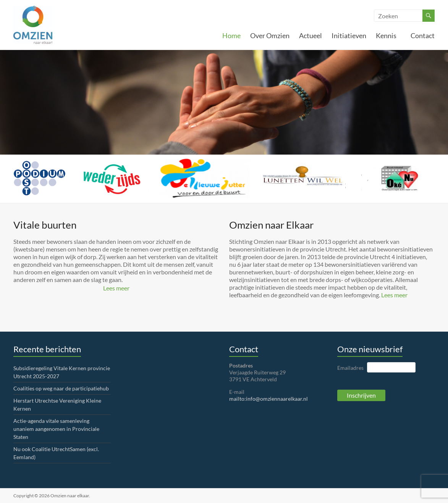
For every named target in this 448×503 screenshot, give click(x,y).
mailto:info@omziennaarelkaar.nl (268, 399)
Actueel (311, 35)
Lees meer (116, 288)
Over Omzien (270, 35)
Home (231, 35)
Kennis (388, 35)
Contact (423, 35)
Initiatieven (349, 35)
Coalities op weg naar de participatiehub (61, 388)
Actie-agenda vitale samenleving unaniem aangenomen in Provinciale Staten (56, 429)
